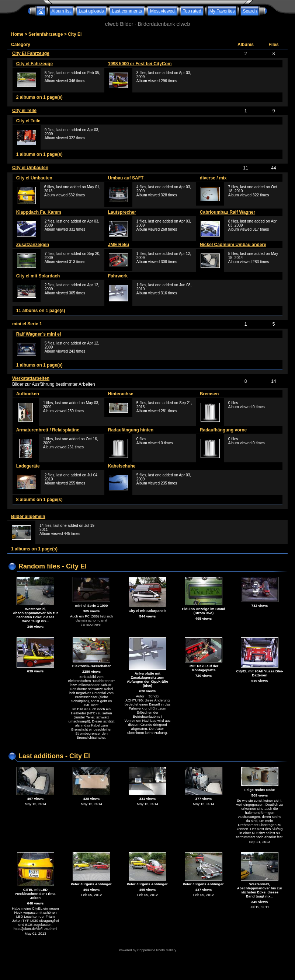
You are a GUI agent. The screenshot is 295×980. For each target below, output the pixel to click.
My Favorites (222, 11)
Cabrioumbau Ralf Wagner (228, 212)
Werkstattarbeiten (31, 378)
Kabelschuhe (122, 466)
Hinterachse (121, 394)
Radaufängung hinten (131, 430)
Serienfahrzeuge (46, 34)
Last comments (127, 11)
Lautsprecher (122, 212)
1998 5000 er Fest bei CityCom (140, 64)
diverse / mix (213, 178)
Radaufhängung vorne (223, 430)
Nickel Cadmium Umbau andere (233, 245)
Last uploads (91, 11)
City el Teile (24, 111)
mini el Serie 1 (27, 324)
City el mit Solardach (38, 276)
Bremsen (209, 394)
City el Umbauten (30, 168)
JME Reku (119, 245)
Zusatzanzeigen (33, 245)
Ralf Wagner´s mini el (39, 334)
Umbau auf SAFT (126, 178)
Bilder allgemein (28, 517)
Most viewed (162, 11)
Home (17, 34)
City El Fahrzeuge (31, 53)
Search (250, 11)
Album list (61, 11)
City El (75, 34)
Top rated (192, 11)
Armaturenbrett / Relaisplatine (48, 430)
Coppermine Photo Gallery (157, 950)
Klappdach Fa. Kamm (39, 212)
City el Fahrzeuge (34, 64)
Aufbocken (28, 394)
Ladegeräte (28, 466)
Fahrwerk (118, 276)
